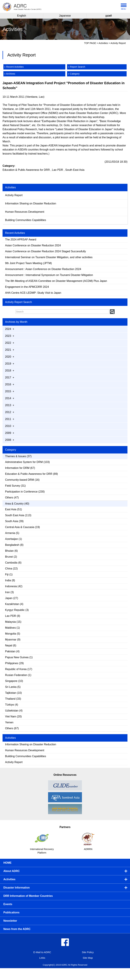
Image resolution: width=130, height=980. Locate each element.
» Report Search (77, 67)
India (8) (10, 580)
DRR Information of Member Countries (28, 896)
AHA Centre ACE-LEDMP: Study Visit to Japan (33, 293)
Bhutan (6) (11, 551)
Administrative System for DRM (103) (27, 462)
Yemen (9, 722)
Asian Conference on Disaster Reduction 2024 (33, 245)
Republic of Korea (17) (19, 669)
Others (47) (12, 498)
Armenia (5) (12, 533)
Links (42, 958)
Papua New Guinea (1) (19, 657)
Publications (11, 912)
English (21, 16)
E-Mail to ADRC (42, 952)
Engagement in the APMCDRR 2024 (27, 287)
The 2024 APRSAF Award (21, 240)
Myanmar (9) (13, 640)
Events (8, 904)
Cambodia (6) (13, 563)
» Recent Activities (14, 67)
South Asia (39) (14, 521)
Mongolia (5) (13, 634)
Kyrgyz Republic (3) (17, 610)
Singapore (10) (14, 681)
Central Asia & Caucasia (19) (22, 527)
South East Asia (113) (18, 515)
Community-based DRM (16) (22, 480)
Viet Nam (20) (13, 716)
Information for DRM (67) (20, 468)
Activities (103, 43)
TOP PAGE (90, 43)
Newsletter (10, 921)
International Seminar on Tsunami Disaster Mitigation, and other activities (49, 257)
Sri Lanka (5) (13, 687)
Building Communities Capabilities (26, 220)
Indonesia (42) (14, 586)
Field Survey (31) (15, 486)
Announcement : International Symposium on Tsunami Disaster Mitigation (49, 275)
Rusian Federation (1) (18, 675)
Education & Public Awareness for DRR (26, 170)
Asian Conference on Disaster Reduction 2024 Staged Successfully (46, 251)
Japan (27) (12, 598)
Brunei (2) (11, 557)
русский (108, 16)
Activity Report (14, 195)
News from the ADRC (17, 929)
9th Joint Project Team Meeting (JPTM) (28, 263)
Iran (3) (9, 592)
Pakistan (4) (12, 651)
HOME (7, 863)
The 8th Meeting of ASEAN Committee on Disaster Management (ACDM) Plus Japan (56, 281)
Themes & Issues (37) (18, 456)
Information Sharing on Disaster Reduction (31, 203)
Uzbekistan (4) (14, 711)
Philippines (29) (14, 663)
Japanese (65, 16)
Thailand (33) (13, 699)
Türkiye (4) (12, 705)
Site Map (88, 958)
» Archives (10, 74)
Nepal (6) (11, 645)
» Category (74, 74)
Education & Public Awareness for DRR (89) (31, 474)
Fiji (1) (9, 574)
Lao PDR (57, 170)
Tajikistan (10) (13, 693)
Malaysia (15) (13, 622)
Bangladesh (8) (14, 545)
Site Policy (88, 952)
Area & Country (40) (17, 504)
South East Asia (75, 170)
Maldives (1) (12, 628)
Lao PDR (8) (13, 616)
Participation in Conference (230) (25, 492)
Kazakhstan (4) (14, 604)
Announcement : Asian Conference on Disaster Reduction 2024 (43, 269)
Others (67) (12, 728)
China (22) (11, 569)
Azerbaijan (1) (14, 539)
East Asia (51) (14, 509)
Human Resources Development (25, 212)
